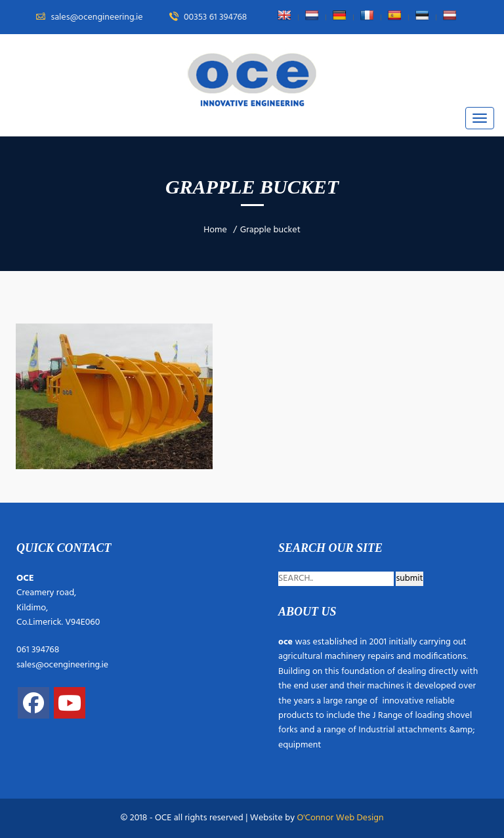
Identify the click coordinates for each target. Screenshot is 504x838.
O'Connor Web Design (340, 818)
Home (215, 230)
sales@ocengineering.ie (62, 665)
